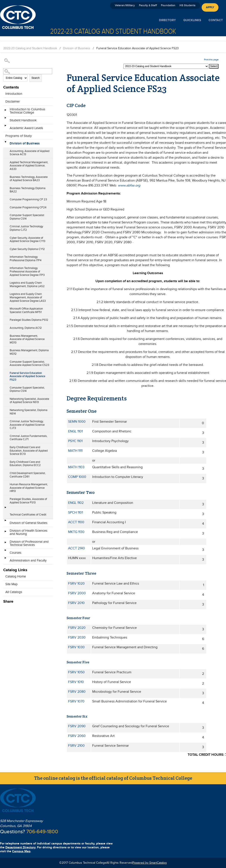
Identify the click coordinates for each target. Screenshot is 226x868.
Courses (16, 553)
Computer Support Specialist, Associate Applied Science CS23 (29, 364)
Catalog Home (16, 576)
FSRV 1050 (76, 672)
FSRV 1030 (76, 647)
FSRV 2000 (77, 593)
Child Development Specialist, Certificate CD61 (28, 475)
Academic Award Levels (26, 128)
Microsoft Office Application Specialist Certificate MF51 (26, 310)
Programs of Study (19, 136)
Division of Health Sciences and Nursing (29, 532)
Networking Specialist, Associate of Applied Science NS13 (29, 401)
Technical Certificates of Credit (28, 515)
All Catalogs (14, 592)
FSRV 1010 (76, 682)
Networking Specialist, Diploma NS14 (29, 412)
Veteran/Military (125, 5)
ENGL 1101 (75, 431)
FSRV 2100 (76, 746)
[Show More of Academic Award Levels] (5, 127)
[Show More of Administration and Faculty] (5, 559)
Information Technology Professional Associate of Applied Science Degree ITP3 (27, 271)
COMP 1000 (77, 477)
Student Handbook (23, 120)
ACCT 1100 (76, 522)
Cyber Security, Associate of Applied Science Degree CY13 (27, 240)
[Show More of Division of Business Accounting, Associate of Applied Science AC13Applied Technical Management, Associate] (5, 142)
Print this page (211, 60)
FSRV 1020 (76, 584)
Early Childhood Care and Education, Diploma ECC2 (25, 464)
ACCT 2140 (76, 548)
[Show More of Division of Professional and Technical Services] (5, 544)
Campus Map (21, 851)
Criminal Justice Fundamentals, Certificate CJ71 (29, 438)
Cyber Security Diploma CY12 (27, 249)
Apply (210, 7)
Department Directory (20, 847)
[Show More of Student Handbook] (5, 119)
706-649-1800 (42, 832)
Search (36, 78)
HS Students (187, 5)
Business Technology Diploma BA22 (28, 190)
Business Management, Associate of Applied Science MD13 (27, 339)
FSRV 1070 (76, 701)
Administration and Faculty (28, 560)
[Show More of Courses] (5, 552)
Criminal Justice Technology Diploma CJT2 (26, 228)
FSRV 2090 (77, 726)
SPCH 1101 (76, 513)
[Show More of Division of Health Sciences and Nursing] (5, 533)
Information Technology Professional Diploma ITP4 (26, 259)
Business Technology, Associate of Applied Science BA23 (29, 179)
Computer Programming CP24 (28, 207)
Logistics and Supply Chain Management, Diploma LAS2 (27, 285)
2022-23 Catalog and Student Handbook (30, 48)
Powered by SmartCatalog (150, 863)
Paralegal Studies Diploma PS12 (29, 320)
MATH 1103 (76, 467)
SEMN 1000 (77, 422)
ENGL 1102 (76, 503)
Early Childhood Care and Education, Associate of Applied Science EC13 (29, 451)
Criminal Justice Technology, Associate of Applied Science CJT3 (27, 425)
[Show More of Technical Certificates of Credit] (5, 509)
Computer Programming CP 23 (28, 199)
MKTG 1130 (76, 532)
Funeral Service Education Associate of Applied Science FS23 (27, 376)
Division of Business (77, 48)
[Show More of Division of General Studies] (5, 522)
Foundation (168, 5)
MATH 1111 (75, 451)
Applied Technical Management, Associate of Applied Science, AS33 (29, 166)
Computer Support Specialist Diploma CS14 (27, 217)
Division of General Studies (29, 523)
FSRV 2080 (77, 692)
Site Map (12, 584)
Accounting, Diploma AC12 (26, 328)
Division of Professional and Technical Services (29, 543)
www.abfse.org (129, 186)
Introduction (14, 94)
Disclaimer (13, 102)
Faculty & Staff (148, 5)
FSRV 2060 (77, 736)
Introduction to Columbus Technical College (27, 111)
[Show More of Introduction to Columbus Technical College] (5, 111)
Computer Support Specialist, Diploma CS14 (27, 389)
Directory (167, 20)
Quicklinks (192, 20)
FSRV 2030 (77, 638)
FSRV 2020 (77, 628)
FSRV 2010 (76, 603)
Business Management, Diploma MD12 (29, 352)
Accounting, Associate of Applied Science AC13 (30, 153)
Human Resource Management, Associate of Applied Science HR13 (29, 488)
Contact (216, 20)
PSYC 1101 (75, 441)
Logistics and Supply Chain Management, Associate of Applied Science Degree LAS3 (28, 297)
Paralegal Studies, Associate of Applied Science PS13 (28, 501)
